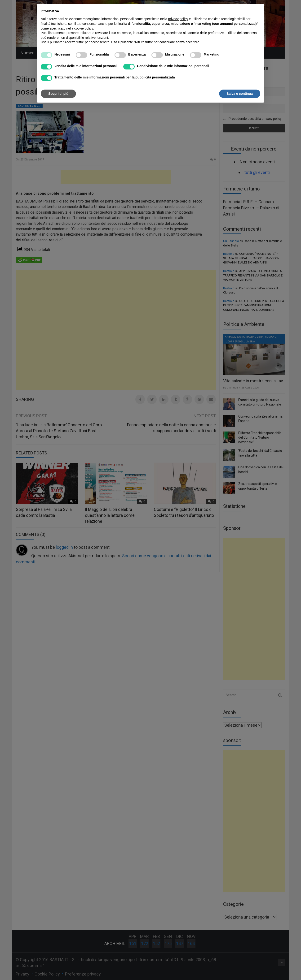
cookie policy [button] (84, 28)
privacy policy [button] (178, 19)
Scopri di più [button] (58, 94)
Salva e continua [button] (240, 94)
